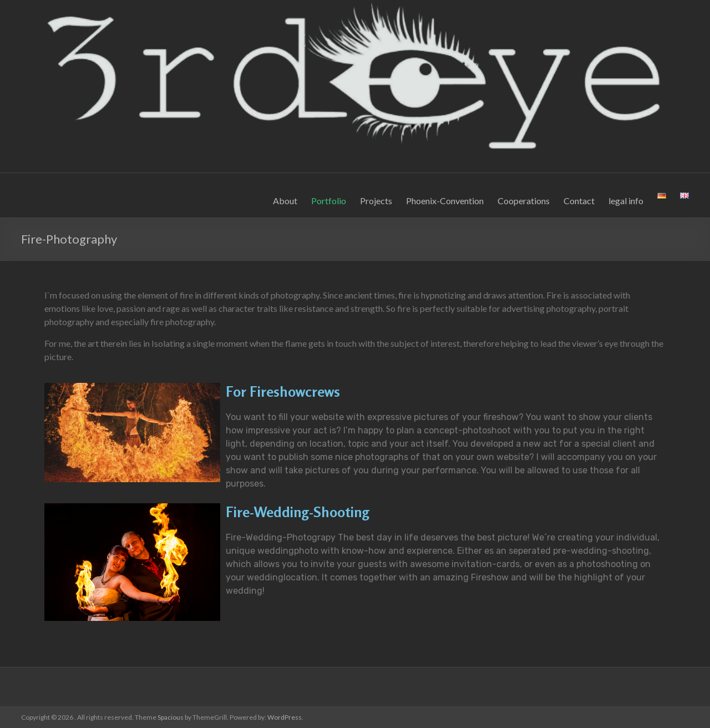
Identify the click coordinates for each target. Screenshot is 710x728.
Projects (376, 201)
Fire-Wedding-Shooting (298, 512)
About (285, 201)
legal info (626, 201)
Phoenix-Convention (445, 201)
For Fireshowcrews (283, 391)
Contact (579, 201)
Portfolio (329, 201)
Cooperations (524, 201)
